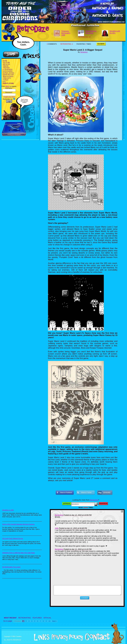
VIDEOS (6, 66)
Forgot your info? (9, 97)
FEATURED (37, 618)
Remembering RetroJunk (91, 32)
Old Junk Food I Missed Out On (13, 539)
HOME (5, 61)
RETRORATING (25, 618)
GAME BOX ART (8, 75)
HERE (7, 86)
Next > (54, 621)
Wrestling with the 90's (115, 32)
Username (9, 88)
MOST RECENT (10, 618)
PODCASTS (7, 78)
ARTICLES (6, 64)
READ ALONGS (8, 76)
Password (9, 92)
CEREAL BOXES (8, 73)
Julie (57, 528)
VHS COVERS (8, 71)
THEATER (6, 68)
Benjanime (84, 52)
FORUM (5, 80)
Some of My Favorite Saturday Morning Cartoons (18, 524)
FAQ (4, 82)
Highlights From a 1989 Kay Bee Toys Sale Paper (19, 553)
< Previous (17, 621)
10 (49, 621)
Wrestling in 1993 (8, 510)
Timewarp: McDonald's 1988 (66, 33)
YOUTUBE (6, 63)
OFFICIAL (47, 618)
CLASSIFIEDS (8, 70)
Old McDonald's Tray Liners (11, 567)
